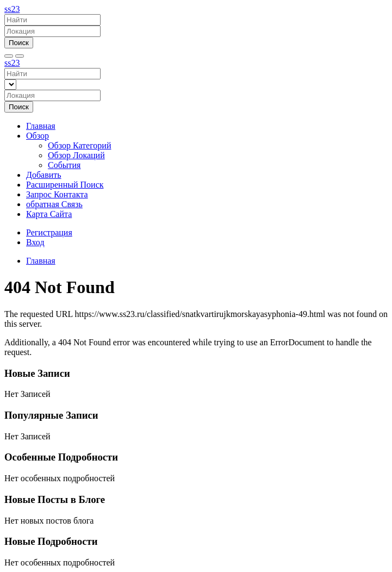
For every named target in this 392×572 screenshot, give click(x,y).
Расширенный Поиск (65, 185)
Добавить (44, 175)
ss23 (12, 9)
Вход (35, 242)
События (64, 165)
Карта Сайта (49, 214)
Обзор (38, 136)
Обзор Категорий (79, 145)
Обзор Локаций (76, 155)
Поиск (19, 43)
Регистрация (49, 232)
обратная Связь (54, 204)
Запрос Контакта (57, 194)
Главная (41, 126)
